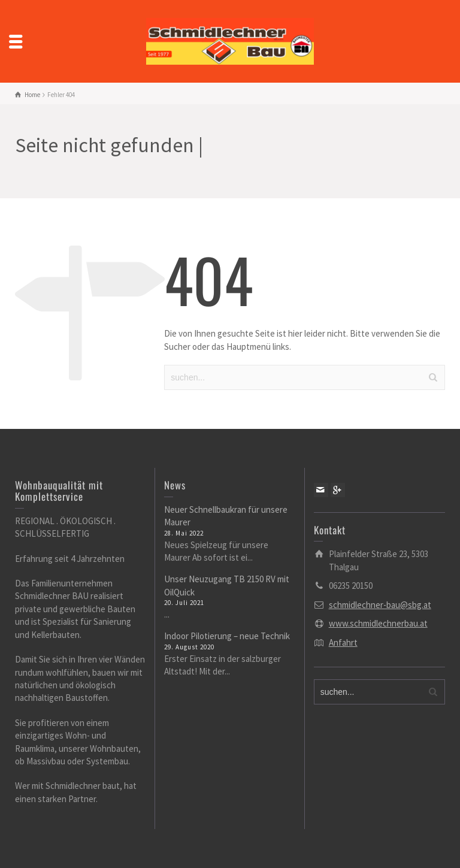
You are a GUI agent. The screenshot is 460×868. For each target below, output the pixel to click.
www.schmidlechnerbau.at (378, 623)
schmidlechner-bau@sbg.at (380, 605)
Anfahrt (343, 642)
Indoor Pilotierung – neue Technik (227, 636)
